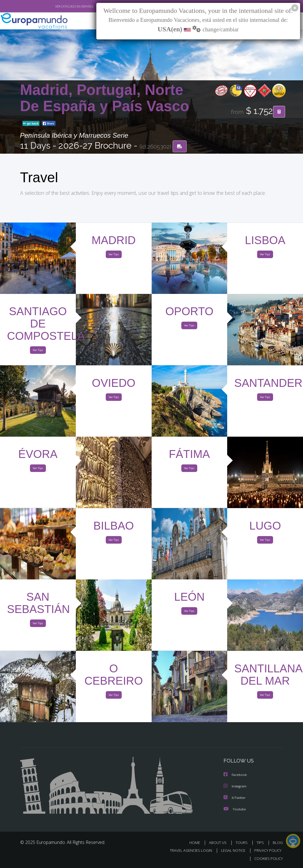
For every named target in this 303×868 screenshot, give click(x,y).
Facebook (236, 775)
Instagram (236, 787)
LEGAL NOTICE (231, 851)
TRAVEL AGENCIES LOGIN (187, 851)
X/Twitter (235, 798)
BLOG (278, 843)
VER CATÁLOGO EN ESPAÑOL (61, 6)
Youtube (235, 809)
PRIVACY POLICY (266, 851)
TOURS (243, 843)
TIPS (261, 843)
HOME (197, 843)
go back (31, 124)
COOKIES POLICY (268, 859)
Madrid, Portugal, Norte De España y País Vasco (105, 98)
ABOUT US (220, 843)
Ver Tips (114, 255)
